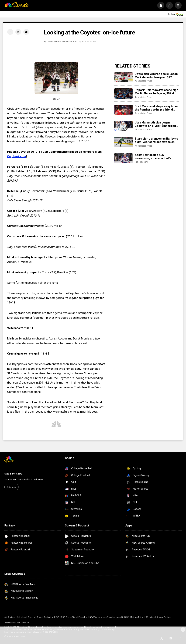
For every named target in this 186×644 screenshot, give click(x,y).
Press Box (83, 617)
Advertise (21, 617)
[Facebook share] (10, 32)
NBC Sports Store (69, 617)
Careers (31, 617)
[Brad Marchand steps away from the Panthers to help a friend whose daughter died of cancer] (123, 110)
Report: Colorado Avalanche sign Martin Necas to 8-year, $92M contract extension (156, 92)
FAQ (57, 617)
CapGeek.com (16, 156)
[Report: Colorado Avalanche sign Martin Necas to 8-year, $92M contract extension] (123, 93)
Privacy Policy (137, 617)
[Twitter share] (18, 32)
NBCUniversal (23, 622)
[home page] (17, 5)
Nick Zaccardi (141, 162)
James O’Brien (54, 42)
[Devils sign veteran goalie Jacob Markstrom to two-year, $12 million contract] (123, 77)
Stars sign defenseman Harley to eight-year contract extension (156, 140)
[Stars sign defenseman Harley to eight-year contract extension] (123, 142)
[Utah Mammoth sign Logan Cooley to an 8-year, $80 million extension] (123, 126)
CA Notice (150, 617)
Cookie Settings (164, 617)
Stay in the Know (13, 474)
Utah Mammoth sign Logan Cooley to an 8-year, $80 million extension (155, 124)
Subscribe (11, 487)
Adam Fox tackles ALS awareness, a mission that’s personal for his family (153, 157)
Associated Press (143, 81)
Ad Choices (10, 617)
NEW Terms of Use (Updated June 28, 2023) (109, 617)
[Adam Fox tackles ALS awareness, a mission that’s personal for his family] (123, 158)
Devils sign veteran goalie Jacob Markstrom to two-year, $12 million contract (156, 76)
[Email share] (26, 32)
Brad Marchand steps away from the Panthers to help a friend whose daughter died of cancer (156, 108)
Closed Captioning (45, 617)
